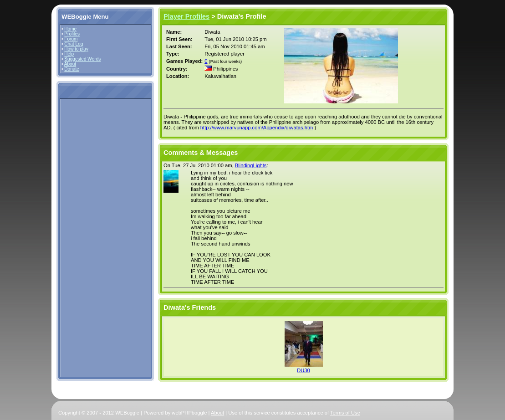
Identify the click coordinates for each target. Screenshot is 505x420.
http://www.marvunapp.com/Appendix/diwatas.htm (257, 128)
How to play (76, 49)
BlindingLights (251, 165)
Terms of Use (345, 413)
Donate (72, 69)
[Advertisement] (89, 237)
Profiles (72, 34)
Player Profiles (186, 16)
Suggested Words (82, 59)
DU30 (304, 370)
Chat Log (74, 44)
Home (70, 29)
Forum (71, 39)
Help (69, 54)
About (70, 64)
